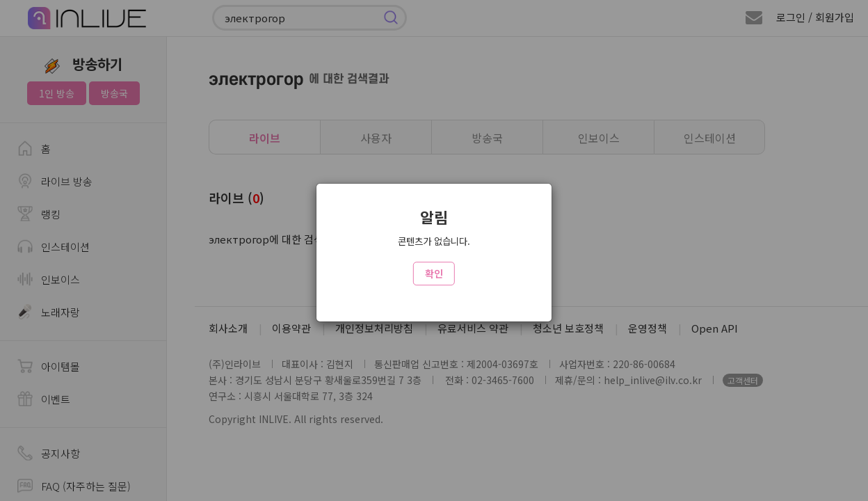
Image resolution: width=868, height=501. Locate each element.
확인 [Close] (434, 273)
